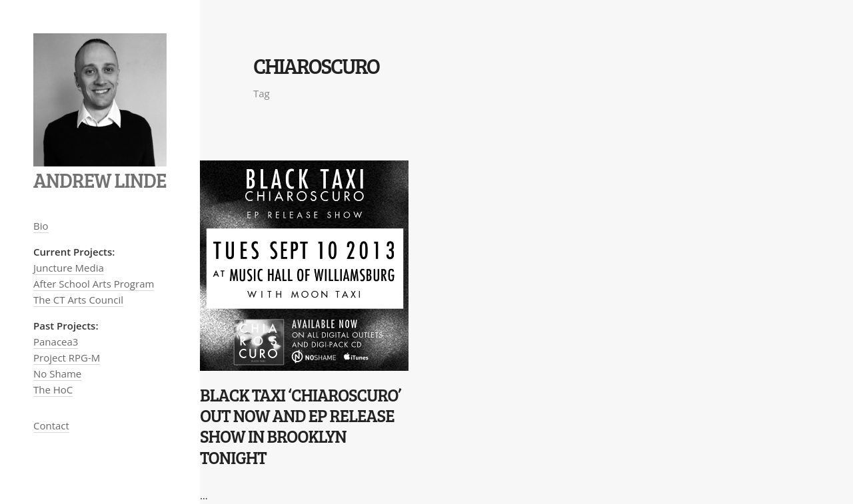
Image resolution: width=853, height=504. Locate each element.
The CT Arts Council (78, 300)
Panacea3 (56, 342)
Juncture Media (69, 268)
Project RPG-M (67, 358)
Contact (51, 425)
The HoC (53, 389)
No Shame (57, 374)
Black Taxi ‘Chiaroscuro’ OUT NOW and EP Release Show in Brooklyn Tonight (300, 426)
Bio (41, 226)
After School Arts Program (94, 284)
